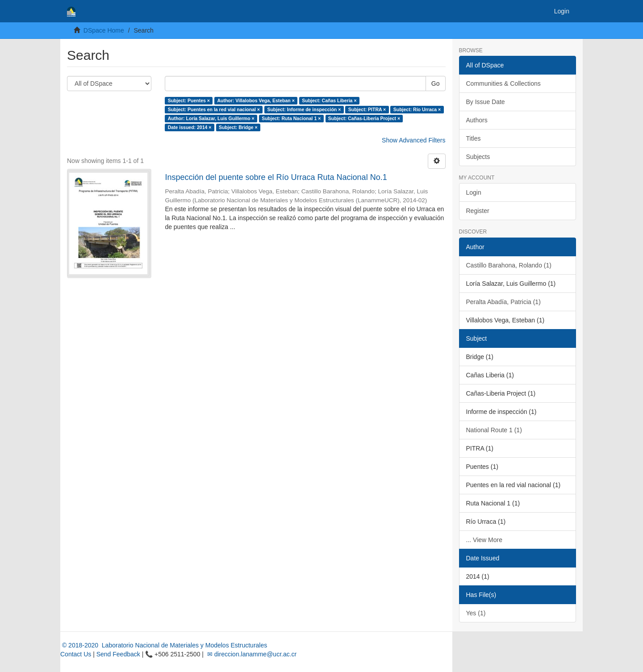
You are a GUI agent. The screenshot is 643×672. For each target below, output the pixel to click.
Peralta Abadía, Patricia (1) (503, 302)
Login (474, 192)
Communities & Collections (503, 83)
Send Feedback (118, 654)
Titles (474, 138)
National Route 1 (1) (494, 430)
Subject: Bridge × (238, 127)
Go (436, 83)
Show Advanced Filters (413, 140)
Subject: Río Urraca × (417, 109)
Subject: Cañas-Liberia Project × (364, 118)
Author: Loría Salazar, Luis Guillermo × (211, 118)
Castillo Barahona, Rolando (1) (509, 265)
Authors (477, 120)
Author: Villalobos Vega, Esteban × (256, 100)
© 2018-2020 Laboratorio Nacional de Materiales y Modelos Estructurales (164, 645)
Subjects (478, 157)
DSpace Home (104, 30)
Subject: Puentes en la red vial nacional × (214, 109)
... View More (484, 540)
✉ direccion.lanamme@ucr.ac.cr (251, 654)
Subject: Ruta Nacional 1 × (291, 118)
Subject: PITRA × (367, 109)
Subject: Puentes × (189, 100)
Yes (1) (476, 613)
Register (478, 211)
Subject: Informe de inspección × (304, 109)
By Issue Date (486, 102)
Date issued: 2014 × (190, 127)
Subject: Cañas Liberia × (329, 100)
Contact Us (76, 654)
